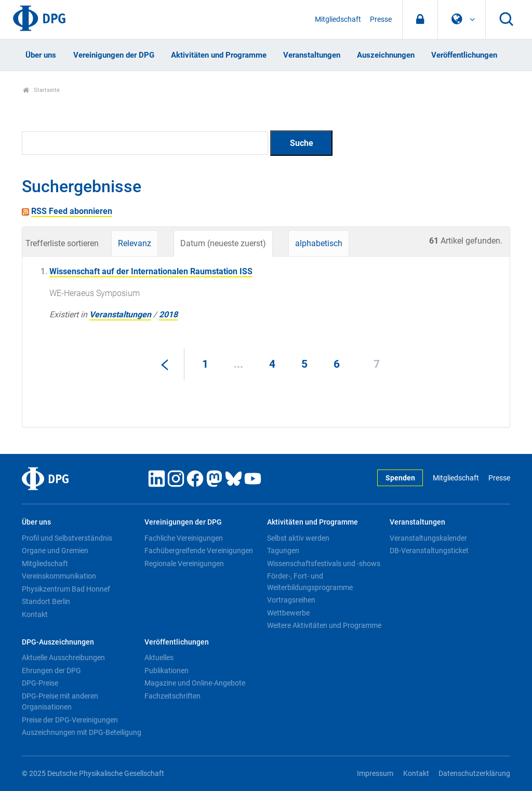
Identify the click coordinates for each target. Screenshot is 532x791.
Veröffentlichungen (464, 55)
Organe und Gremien (55, 551)
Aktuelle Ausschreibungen (63, 658)
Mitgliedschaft (338, 19)
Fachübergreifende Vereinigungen (199, 551)
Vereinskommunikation (59, 576)
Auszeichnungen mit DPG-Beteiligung (82, 732)
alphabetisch (319, 243)
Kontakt (35, 614)
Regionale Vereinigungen (184, 564)
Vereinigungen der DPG (114, 55)
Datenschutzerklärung (474, 774)
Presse (381, 19)
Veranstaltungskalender (428, 538)
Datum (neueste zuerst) (223, 243)
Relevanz (135, 243)
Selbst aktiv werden (298, 538)
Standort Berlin (46, 601)
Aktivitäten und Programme (219, 55)
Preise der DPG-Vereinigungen (70, 720)
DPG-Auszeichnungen (58, 642)
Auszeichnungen (386, 55)
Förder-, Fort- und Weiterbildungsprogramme (310, 582)
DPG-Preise (40, 683)
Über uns (41, 55)
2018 (168, 314)
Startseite (41, 90)
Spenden (400, 478)
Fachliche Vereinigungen (184, 538)
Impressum (375, 774)
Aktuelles (159, 658)
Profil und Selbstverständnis (67, 538)
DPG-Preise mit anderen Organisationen (60, 702)
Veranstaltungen (312, 55)
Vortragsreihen (291, 600)
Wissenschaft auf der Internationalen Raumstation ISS (151, 271)
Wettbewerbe (288, 613)
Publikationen (167, 671)
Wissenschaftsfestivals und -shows (324, 564)
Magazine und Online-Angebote (195, 683)
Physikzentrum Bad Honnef (66, 589)
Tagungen (283, 551)
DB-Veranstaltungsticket (429, 551)
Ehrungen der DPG (51, 671)
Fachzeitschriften (172, 696)
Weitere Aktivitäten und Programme (324, 625)
